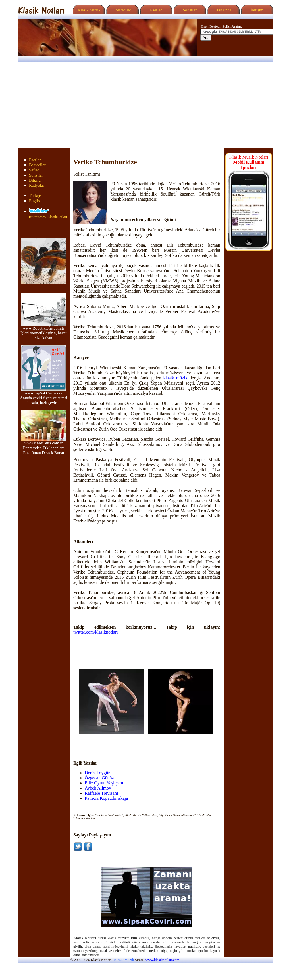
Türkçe (35, 196)
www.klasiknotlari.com (162, 960)
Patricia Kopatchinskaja (106, 798)
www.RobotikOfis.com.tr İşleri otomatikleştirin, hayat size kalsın (44, 331)
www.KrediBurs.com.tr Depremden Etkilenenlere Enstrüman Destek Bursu (43, 446)
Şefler (34, 170)
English (35, 201)
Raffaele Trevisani (101, 793)
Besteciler (122, 10)
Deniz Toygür (97, 773)
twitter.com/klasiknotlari (96, 632)
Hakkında (223, 10)
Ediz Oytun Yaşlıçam (104, 783)
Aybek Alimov (98, 788)
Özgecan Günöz (99, 778)
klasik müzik (175, 378)
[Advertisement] (145, 105)
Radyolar (37, 185)
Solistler (189, 10)
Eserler (155, 10)
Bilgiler (35, 180)
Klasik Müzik (88, 10)
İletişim (256, 10)
